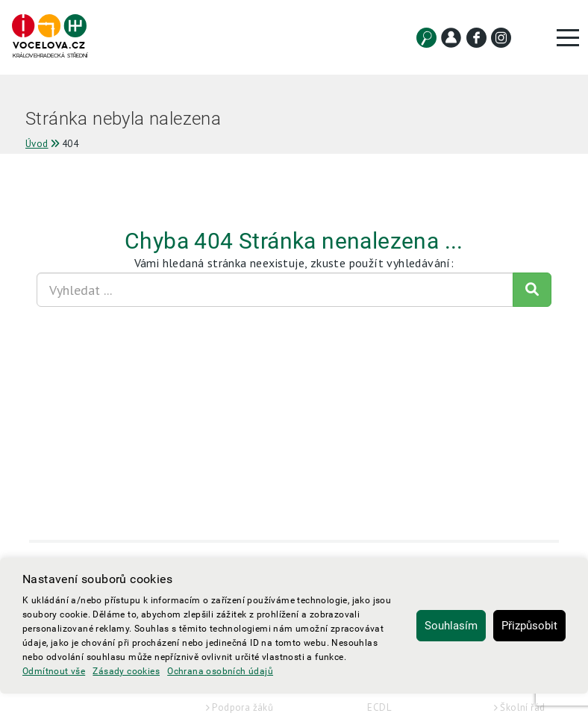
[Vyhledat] (426, 38)
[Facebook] (476, 38)
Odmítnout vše (54, 671)
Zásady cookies (126, 671)
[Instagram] (501, 38)
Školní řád (522, 707)
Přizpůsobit (529, 626)
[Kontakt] (451, 38)
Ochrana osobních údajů (220, 671)
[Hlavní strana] (49, 37)
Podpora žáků (243, 707)
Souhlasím (451, 626)
